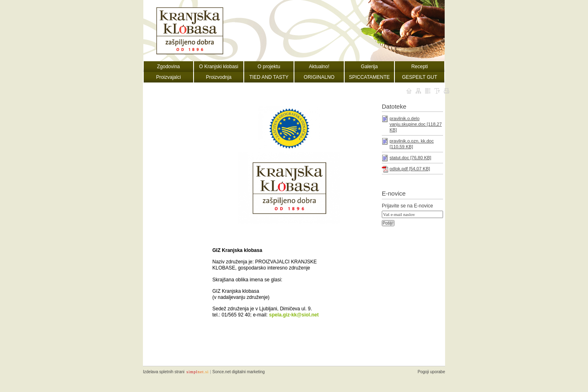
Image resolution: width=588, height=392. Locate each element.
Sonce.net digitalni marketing (238, 372)
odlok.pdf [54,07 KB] (410, 169)
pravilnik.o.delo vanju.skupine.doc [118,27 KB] (416, 124)
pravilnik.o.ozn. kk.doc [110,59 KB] (412, 144)
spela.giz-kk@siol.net (294, 315)
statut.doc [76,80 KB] (410, 158)
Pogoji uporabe (431, 372)
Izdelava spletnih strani (164, 372)
